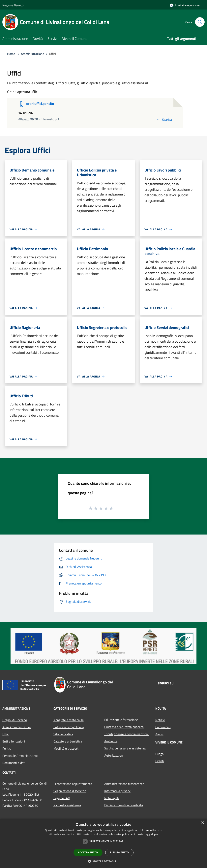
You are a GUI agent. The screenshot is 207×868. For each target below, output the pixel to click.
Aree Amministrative (16, 727)
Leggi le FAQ (62, 798)
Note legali (112, 798)
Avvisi (159, 734)
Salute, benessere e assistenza (125, 748)
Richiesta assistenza (67, 805)
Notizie (160, 720)
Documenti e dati (14, 763)
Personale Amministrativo (20, 756)
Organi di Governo (15, 720)
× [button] (203, 823)
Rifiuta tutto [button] (119, 852)
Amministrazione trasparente (124, 784)
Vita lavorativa (63, 734)
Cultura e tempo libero (69, 727)
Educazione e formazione (121, 720)
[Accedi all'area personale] (185, 5)
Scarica (163, 120)
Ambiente (111, 741)
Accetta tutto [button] (88, 852)
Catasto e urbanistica (68, 741)
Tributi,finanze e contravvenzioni (126, 734)
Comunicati (163, 727)
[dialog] (103, 843)
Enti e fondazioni (14, 741)
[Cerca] (200, 22)
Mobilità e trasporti (66, 748)
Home (11, 54)
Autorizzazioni (114, 755)
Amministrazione (32, 54)
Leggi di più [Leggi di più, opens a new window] (151, 834)
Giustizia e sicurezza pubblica (124, 727)
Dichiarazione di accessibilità (124, 805)
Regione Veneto (13, 5)
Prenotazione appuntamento (73, 784)
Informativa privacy (117, 791)
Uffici (6, 734)
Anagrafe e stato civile (69, 720)
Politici (7, 748)
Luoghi (160, 754)
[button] (103, 861)
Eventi (160, 761)
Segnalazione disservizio (70, 791)
